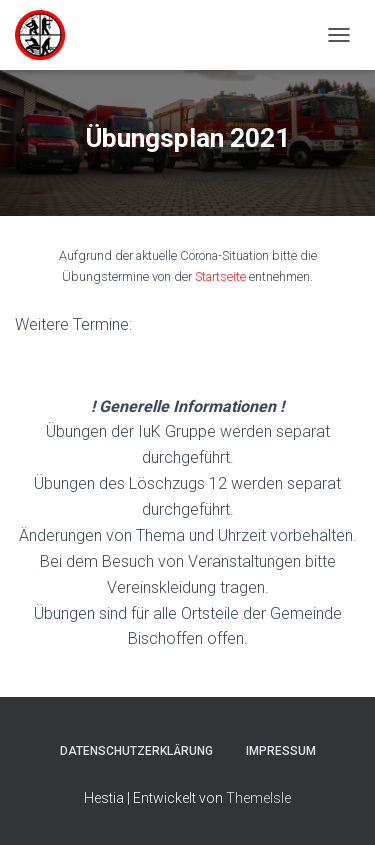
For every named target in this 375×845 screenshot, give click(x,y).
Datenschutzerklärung (136, 751)
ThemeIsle (258, 798)
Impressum (281, 751)
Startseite (220, 276)
